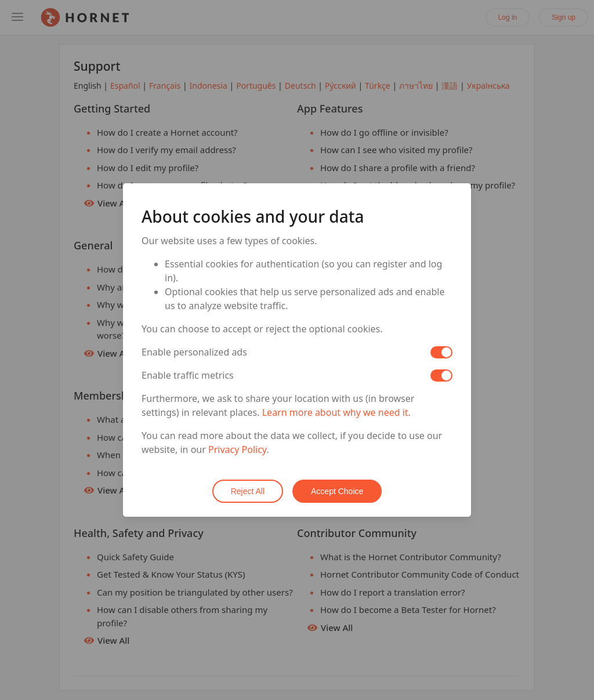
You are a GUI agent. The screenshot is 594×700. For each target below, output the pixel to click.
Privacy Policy (237, 449)
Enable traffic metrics (188, 375)
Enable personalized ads (194, 352)
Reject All (248, 491)
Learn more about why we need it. (336, 412)
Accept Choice (337, 491)
